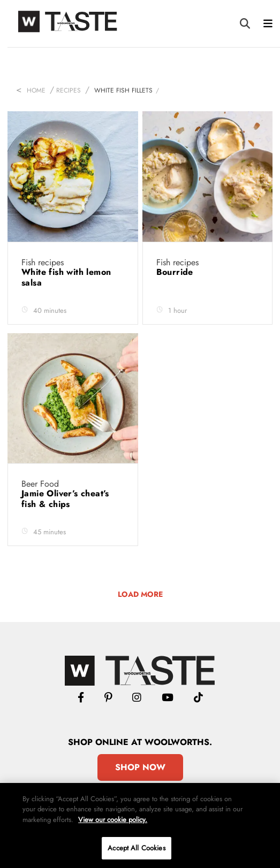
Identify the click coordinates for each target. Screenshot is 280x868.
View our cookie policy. (113, 820)
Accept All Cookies (136, 848)
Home (36, 90)
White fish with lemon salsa (66, 277)
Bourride (176, 272)
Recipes (69, 90)
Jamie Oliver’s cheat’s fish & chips (65, 499)
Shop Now (140, 767)
